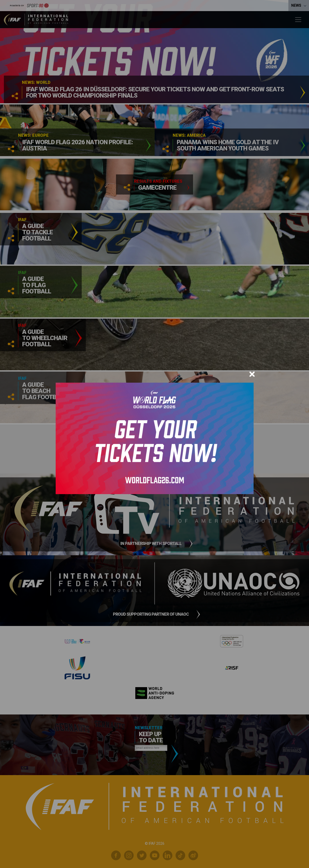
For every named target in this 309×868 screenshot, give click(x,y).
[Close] (252, 374)
